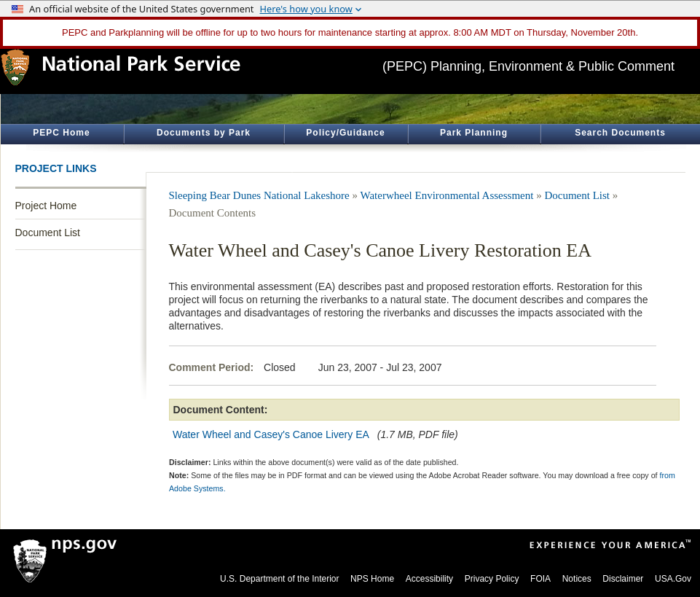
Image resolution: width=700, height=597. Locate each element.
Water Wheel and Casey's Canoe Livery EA (271, 434)
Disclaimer (623, 579)
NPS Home (372, 579)
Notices (577, 579)
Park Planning (474, 133)
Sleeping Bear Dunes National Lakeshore (259, 195)
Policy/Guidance (345, 133)
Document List (48, 233)
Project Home (46, 206)
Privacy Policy (492, 579)
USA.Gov (673, 579)
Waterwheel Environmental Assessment (447, 195)
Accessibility (429, 579)
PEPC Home (61, 133)
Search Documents (620, 133)
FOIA (540, 579)
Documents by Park (204, 133)
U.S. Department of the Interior (279, 579)
